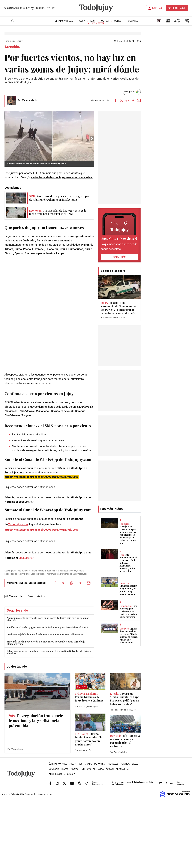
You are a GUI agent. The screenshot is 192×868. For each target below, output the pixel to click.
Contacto (170, 783)
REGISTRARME (179, 8)
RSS (160, 783)
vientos (41, 596)
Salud (135, 764)
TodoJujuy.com (14, 473)
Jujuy (82, 21)
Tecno (64, 769)
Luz (22, 596)
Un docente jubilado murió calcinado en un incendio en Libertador (45, 634)
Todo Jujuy (10, 41)
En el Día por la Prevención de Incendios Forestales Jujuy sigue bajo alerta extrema (46, 643)
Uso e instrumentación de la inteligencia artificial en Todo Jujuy (133, 783)
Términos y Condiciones (97, 783)
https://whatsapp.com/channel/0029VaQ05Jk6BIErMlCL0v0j (42, 477)
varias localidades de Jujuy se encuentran (62, 178)
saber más (119, 257)
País (92, 21)
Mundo (118, 21)
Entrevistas (89, 769)
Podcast (75, 769)
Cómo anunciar (181, 783)
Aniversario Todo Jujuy (62, 774)
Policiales (132, 21)
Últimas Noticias (64, 21)
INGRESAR (157, 8)
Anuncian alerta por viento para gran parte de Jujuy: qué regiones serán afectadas (48, 619)
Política (104, 21)
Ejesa (30, 596)
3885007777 (26, 502)
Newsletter (98, 23)
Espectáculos (106, 769)
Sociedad (54, 769)
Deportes (100, 764)
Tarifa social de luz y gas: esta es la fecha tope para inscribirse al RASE (47, 627)
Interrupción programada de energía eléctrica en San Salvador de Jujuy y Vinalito (49, 652)
